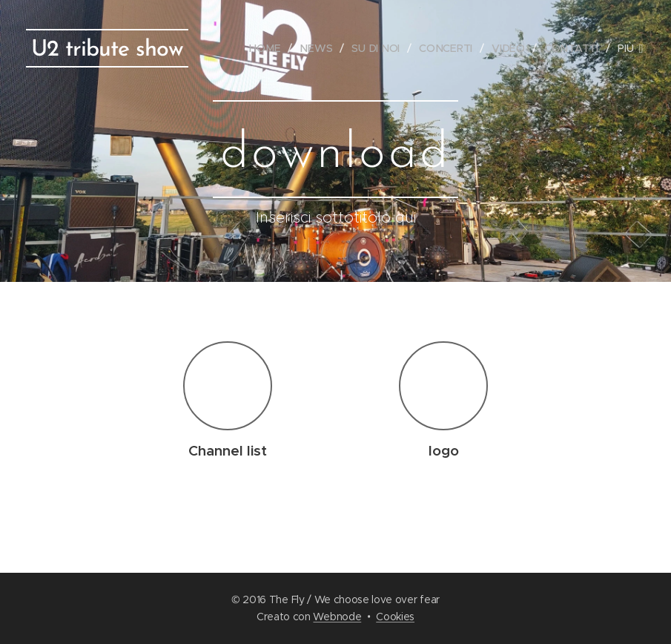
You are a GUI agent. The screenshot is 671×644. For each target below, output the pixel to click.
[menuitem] (271, 48)
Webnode (337, 617)
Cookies (395, 617)
